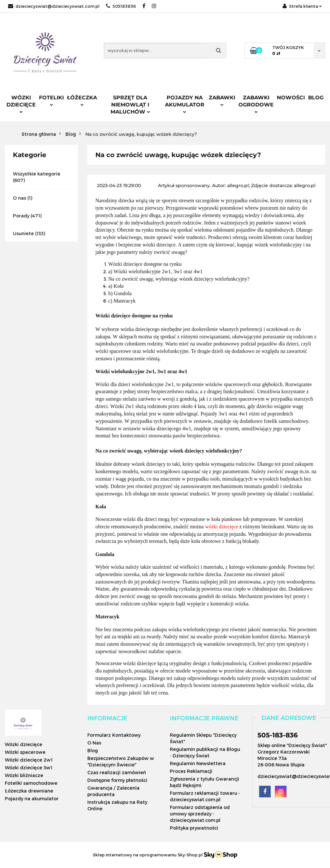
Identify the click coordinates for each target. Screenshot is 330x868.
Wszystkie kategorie (37, 174)
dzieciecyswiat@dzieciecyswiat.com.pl (54, 6)
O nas (19, 198)
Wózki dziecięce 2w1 (29, 760)
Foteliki (51, 100)
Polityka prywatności (194, 828)
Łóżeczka (82, 100)
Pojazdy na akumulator (185, 104)
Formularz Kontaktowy (114, 735)
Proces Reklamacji (191, 771)
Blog (316, 98)
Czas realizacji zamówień (117, 772)
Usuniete (23, 233)
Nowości (291, 98)
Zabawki (222, 100)
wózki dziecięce (222, 527)
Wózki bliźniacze (24, 775)
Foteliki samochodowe (31, 783)
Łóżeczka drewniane (29, 791)
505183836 (121, 6)
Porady (21, 216)
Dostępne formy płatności (117, 780)
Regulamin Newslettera (198, 763)
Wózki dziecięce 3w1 (29, 768)
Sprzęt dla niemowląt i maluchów (130, 105)
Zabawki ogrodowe (256, 104)
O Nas (94, 743)
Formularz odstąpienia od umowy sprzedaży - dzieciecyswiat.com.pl (200, 814)
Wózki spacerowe (25, 752)
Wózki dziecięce (21, 104)
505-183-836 (278, 735)
